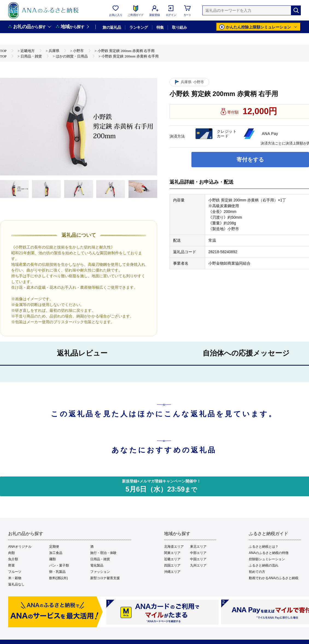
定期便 (54, 547)
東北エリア (198, 547)
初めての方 (257, 572)
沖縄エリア (172, 572)
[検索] (296, 10)
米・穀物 (15, 578)
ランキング (139, 27)
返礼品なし (16, 584)
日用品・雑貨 (100, 559)
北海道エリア (174, 547)
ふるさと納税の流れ (264, 565)
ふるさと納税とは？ (264, 547)
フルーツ (15, 572)
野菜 (11, 565)
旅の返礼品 (112, 27)
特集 (160, 27)
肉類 (11, 553)
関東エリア (172, 553)
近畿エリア (172, 559)
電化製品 (97, 565)
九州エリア (198, 565)
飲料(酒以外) (59, 578)
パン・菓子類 (59, 565)
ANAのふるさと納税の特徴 (269, 553)
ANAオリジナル (20, 547)
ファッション (100, 572)
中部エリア (198, 553)
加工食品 (56, 553)
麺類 (53, 559)
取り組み (179, 27)
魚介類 (13, 559)
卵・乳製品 (57, 572)
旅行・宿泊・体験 (103, 553)
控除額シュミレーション (267, 559)
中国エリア (198, 559)
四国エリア (172, 565)
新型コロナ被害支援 (105, 578)
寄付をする (250, 160)
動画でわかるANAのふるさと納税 (274, 578)
